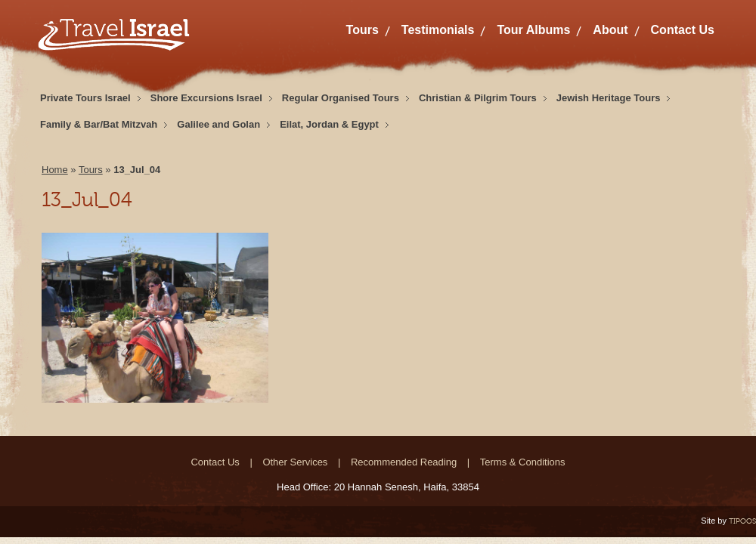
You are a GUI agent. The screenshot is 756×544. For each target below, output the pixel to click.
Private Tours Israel (85, 98)
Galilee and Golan (218, 124)
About (610, 30)
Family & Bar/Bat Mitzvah (99, 124)
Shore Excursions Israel (206, 98)
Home (55, 170)
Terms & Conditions (523, 462)
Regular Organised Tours (341, 98)
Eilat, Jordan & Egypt (329, 124)
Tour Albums (533, 30)
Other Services (295, 462)
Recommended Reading (404, 462)
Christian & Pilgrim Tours (478, 98)
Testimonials (438, 30)
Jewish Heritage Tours (609, 98)
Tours (363, 30)
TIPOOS (742, 521)
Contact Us (683, 30)
